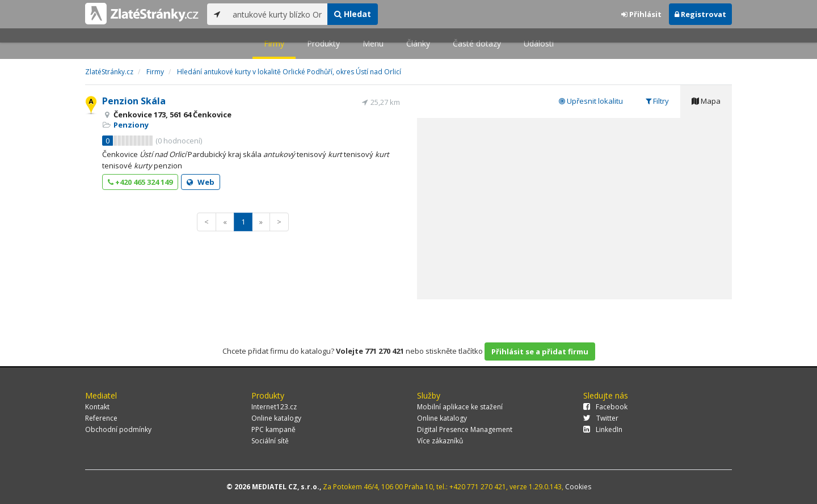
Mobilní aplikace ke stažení (460, 407)
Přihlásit (641, 14)
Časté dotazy (477, 43)
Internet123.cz (274, 407)
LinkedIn (603, 429)
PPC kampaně (273, 429)
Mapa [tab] (706, 101)
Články (418, 43)
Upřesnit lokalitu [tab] (591, 101)
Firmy (274, 43)
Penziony (131, 125)
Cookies (578, 487)
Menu (373, 43)
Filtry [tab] (657, 101)
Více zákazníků (440, 441)
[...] (277, 14)
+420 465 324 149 (140, 182)
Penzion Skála (134, 101)
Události (539, 43)
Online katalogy (276, 418)
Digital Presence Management (465, 429)
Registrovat (700, 14)
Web (201, 182)
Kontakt (97, 407)
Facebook (605, 407)
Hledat (353, 14)
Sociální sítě (270, 441)
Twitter (601, 418)
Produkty (323, 43)
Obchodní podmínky (118, 429)
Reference (101, 418)
